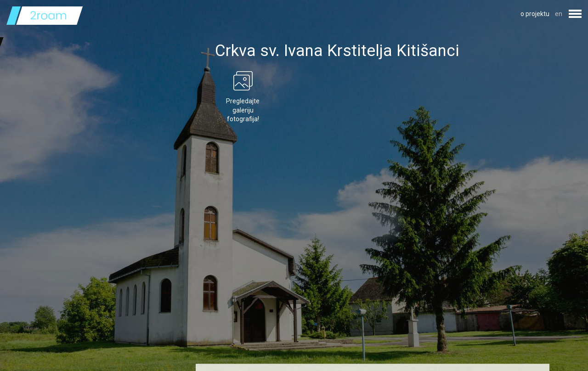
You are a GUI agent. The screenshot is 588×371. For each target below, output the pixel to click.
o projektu (535, 14)
